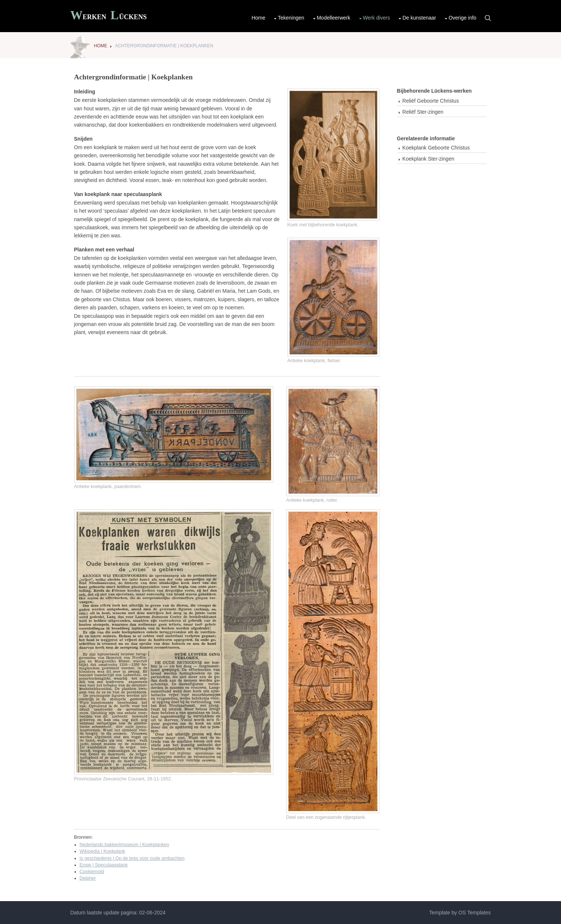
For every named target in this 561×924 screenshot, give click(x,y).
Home (258, 18)
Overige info (462, 18)
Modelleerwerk (334, 18)
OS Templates (475, 913)
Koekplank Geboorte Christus (436, 148)
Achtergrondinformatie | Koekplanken (164, 46)
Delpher (88, 878)
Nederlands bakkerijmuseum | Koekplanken (124, 845)
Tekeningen (291, 18)
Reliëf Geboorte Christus (431, 101)
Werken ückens (109, 16)
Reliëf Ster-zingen (423, 112)
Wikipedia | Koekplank (103, 851)
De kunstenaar (419, 18)
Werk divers (377, 18)
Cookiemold (92, 872)
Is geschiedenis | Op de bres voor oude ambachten (132, 858)
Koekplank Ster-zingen (428, 159)
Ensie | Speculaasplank (104, 865)
